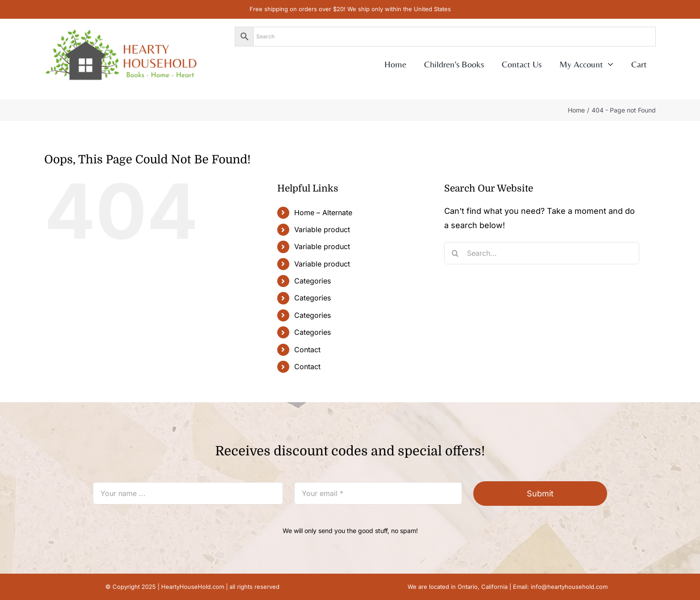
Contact (307, 350)
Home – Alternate (323, 212)
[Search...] (542, 253)
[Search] (455, 253)
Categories (312, 281)
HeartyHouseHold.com (193, 587)
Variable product (322, 229)
